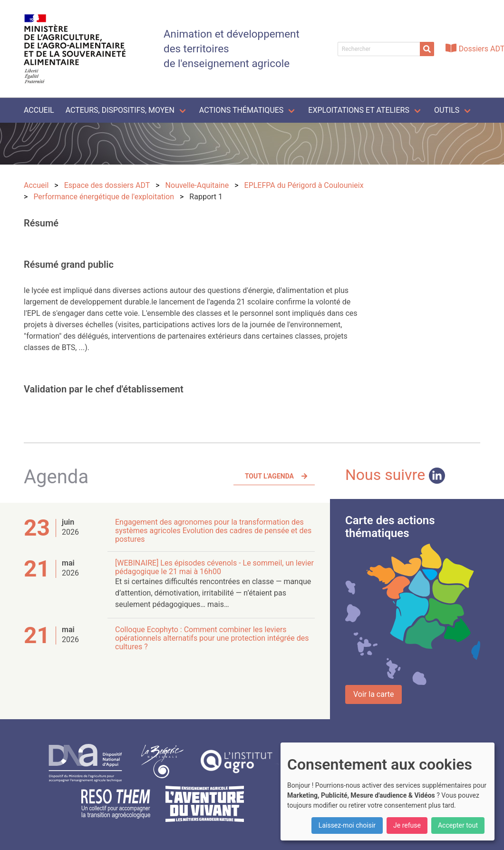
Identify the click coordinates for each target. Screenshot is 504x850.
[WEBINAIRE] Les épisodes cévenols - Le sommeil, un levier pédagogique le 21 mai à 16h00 (214, 567)
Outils (447, 110)
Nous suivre (395, 475)
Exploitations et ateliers (359, 110)
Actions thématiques (241, 110)
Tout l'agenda (269, 476)
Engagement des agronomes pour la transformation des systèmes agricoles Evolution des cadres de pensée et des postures (213, 531)
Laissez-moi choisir (347, 825)
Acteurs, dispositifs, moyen (120, 110)
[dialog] (388, 791)
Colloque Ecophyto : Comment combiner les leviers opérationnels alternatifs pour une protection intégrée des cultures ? (212, 638)
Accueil (39, 110)
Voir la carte (373, 694)
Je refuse (407, 825)
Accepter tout (458, 825)
